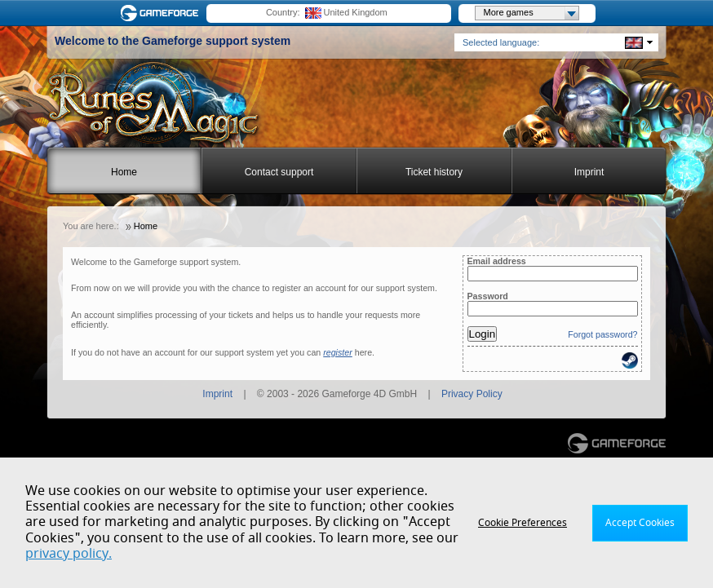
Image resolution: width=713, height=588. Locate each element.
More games (531, 13)
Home (124, 172)
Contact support (279, 172)
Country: (283, 12)
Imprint (589, 172)
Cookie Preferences (523, 523)
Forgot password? (602, 334)
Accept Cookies (640, 523)
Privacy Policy (472, 394)
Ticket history (434, 172)
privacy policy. (69, 554)
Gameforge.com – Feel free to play (162, 13)
